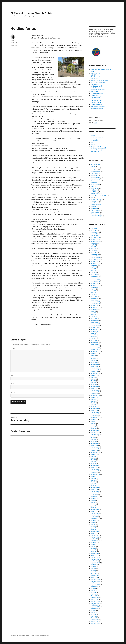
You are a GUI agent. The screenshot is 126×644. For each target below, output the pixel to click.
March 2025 (94, 252)
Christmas (94, 183)
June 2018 (93, 401)
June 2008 (94, 612)
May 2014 (93, 482)
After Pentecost (95, 172)
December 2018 (95, 390)
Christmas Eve (95, 185)
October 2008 (95, 605)
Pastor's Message (96, 205)
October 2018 (94, 394)
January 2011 (94, 555)
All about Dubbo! (95, 73)
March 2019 (94, 385)
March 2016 (94, 442)
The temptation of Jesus (98, 150)
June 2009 (94, 590)
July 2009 (93, 589)
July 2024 (93, 267)
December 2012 (95, 513)
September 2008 (96, 607)
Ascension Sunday (96, 177)
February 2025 (95, 254)
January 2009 (95, 600)
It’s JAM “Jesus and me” (97, 88)
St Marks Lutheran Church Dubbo (32, 13)
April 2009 (94, 594)
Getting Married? (96, 97)
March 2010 (94, 574)
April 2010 (93, 572)
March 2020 (94, 363)
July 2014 (93, 478)
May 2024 (94, 271)
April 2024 (94, 273)
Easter (93, 186)
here (95, 123)
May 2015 (93, 460)
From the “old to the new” (98, 90)
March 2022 (94, 318)
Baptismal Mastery (96, 105)
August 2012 (94, 521)
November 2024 (95, 260)
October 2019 (94, 372)
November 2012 (95, 515)
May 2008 (94, 614)
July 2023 (93, 289)
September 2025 (95, 241)
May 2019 (93, 381)
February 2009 (95, 598)
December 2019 (95, 368)
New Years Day (95, 201)
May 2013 (93, 504)
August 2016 (94, 436)
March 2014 (94, 486)
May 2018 (93, 403)
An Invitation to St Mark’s (98, 93)
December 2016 (95, 432)
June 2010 (93, 568)
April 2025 (94, 250)
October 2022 (94, 306)
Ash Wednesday (95, 179)
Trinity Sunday (95, 212)
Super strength (95, 152)
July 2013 (93, 500)
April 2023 (94, 295)
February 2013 (95, 510)
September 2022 (95, 307)
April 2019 (93, 383)
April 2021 (94, 339)
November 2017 (95, 414)
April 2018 (93, 405)
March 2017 (94, 429)
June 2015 (93, 458)
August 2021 (94, 331)
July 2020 (93, 355)
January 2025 (94, 256)
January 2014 (94, 489)
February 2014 (95, 488)
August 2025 (94, 243)
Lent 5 (92, 143)
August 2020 (94, 353)
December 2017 (95, 412)
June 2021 (93, 335)
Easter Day (94, 139)
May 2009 (94, 592)
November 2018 (95, 392)
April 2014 (93, 484)
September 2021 (95, 329)
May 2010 (93, 570)
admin (12, 40)
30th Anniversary (96, 164)
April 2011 (93, 550)
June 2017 (93, 423)
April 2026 (94, 228)
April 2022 (94, 317)
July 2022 (93, 311)
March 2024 (94, 274)
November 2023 (95, 282)
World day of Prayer (96, 216)
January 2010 (94, 578)
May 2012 (93, 526)
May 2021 (93, 337)
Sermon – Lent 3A (96, 146)
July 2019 (93, 377)
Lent (92, 197)
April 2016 (93, 440)
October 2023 (94, 284)
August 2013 (94, 499)
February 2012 (95, 532)
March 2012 (94, 530)
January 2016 (94, 445)
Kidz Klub (93, 75)
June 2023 (94, 291)
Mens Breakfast (95, 77)
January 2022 (94, 322)
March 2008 (94, 618)
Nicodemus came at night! (98, 148)
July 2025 (93, 245)
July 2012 (93, 522)
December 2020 (95, 346)
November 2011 (95, 537)
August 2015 (94, 454)
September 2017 (95, 418)
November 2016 (95, 434)
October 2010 (94, 561)
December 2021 (95, 324)
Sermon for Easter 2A (97, 137)
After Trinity (94, 174)
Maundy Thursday (96, 199)
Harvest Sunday (95, 194)
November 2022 (95, 304)
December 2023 (95, 280)
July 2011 (93, 544)
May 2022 (93, 315)
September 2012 (95, 519)
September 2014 (95, 475)
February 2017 (95, 431)
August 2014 (94, 476)
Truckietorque (95, 95)
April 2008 (94, 616)
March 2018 (94, 407)
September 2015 (95, 453)
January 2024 (95, 278)
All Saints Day (95, 175)
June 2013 (93, 502)
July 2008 (93, 611)
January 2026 (94, 234)
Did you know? (95, 84)
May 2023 (93, 293)
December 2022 (95, 302)
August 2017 (94, 420)
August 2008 (94, 609)
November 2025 (95, 238)
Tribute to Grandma (96, 103)
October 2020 (95, 350)
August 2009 (94, 587)
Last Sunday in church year (98, 196)
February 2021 (95, 342)
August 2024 (94, 265)
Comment (14, 349)
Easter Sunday (95, 188)
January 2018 (94, 410)
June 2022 (94, 313)
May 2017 (93, 425)
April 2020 (94, 361)
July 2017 (93, 421)
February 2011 (95, 554)
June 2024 (94, 269)
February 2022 (95, 320)
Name (12, 375)
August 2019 (94, 375)
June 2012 (93, 524)
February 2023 (95, 298)
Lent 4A (93, 144)
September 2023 (95, 285)
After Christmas (95, 168)
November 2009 (95, 581)
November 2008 (95, 603)
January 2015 (94, 467)
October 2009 (95, 583)
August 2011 (94, 543)
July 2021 (93, 333)
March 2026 (94, 230)
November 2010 (95, 559)
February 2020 (95, 364)
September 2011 (95, 541)
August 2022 (94, 309)
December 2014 (95, 469)
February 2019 (95, 386)
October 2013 (94, 495)
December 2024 (95, 258)
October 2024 (95, 261)
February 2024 (95, 276)
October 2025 (94, 239)
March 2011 (94, 552)
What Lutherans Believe (97, 108)
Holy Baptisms (95, 92)
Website (13, 392)
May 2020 (94, 359)
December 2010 (95, 557)
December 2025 (95, 236)
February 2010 (95, 576)
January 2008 (95, 622)
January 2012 (94, 533)
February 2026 (95, 232)
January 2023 (94, 300)
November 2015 (95, 449)
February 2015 (95, 465)
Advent (93, 166)
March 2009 (94, 596)
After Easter (94, 170)
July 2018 (93, 399)
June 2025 (93, 247)
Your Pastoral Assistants (98, 106)
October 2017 (94, 416)
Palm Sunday (94, 141)
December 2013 (95, 491)
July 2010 (93, 567)
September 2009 (96, 585)
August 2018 (94, 397)
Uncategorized (95, 214)
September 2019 (95, 374)
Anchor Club (94, 79)
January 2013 (94, 511)
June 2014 (93, 480)
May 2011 (93, 548)
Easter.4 (93, 135)
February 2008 (95, 620)
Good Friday (14, 45)
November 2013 (95, 493)
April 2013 (93, 506)
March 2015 (94, 464)
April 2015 (93, 462)
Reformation (94, 208)
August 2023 (94, 287)
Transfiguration (95, 210)
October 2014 (94, 473)
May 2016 (93, 438)
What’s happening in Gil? (98, 82)
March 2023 (94, 296)
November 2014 (95, 471)
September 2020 (96, 352)
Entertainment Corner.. (97, 99)
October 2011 (94, 539)
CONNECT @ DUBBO (96, 101)
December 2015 (95, 447)
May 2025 (93, 249)
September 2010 (95, 563)
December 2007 (95, 623)
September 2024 (96, 263)
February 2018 (95, 408)
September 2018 (95, 396)
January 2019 (94, 388)
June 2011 (93, 546)
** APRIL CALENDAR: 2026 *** (99, 81)
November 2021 (95, 326)
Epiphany (93, 190)
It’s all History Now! (96, 86)
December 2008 (95, 601)
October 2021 (94, 328)
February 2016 (95, 443)
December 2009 (95, 579)
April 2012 (93, 528)
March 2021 (94, 341)
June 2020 (94, 357)
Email (12, 384)
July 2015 (93, 456)
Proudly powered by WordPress (40, 636)
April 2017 (93, 427)
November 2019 (95, 370)
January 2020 (95, 366)
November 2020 (95, 348)
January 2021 (94, 344)
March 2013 (94, 508)
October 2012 (94, 517)
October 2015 (94, 451)
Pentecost (94, 207)
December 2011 (95, 535)
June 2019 (93, 379)
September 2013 (95, 497)
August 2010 (94, 565)
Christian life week (96, 181)
